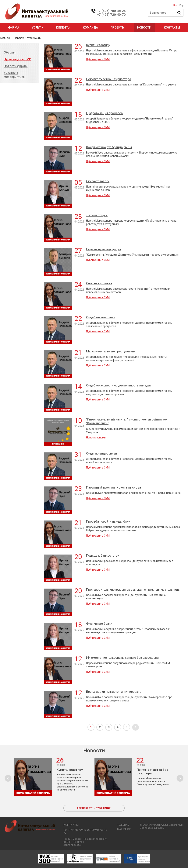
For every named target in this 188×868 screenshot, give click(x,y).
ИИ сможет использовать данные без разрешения (123, 658)
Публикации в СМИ (98, 59)
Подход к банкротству (103, 555)
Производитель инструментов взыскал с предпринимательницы (133, 590)
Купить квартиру (98, 45)
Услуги (38, 28)
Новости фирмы (96, 437)
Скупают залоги (98, 181)
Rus (176, 5)
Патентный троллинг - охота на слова (114, 487)
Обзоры (10, 52)
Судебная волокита (101, 317)
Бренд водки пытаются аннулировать (114, 692)
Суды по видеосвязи (101, 453)
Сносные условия (99, 283)
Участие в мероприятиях (14, 75)
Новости (144, 28)
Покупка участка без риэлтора (109, 79)
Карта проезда (72, 845)
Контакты (172, 28)
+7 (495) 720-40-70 (111, 15)
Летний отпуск (97, 215)
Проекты (118, 28)
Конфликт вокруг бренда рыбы (109, 147)
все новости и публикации (94, 808)
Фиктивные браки (99, 624)
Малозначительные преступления (111, 351)
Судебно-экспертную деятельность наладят (119, 385)
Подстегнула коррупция (104, 249)
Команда (90, 28)
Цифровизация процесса (104, 113)
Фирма (14, 28)
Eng (181, 5)
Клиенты (63, 28)
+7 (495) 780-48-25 (111, 11)
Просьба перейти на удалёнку (108, 521)
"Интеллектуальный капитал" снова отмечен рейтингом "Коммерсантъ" (127, 421)
